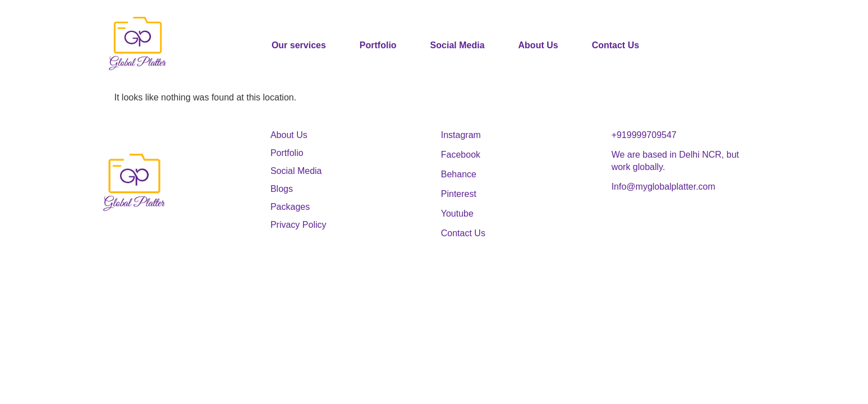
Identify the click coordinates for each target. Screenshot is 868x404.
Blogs (282, 189)
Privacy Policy (298, 225)
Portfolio (378, 45)
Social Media (458, 45)
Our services (299, 45)
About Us (538, 45)
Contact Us (616, 45)
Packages (290, 207)
